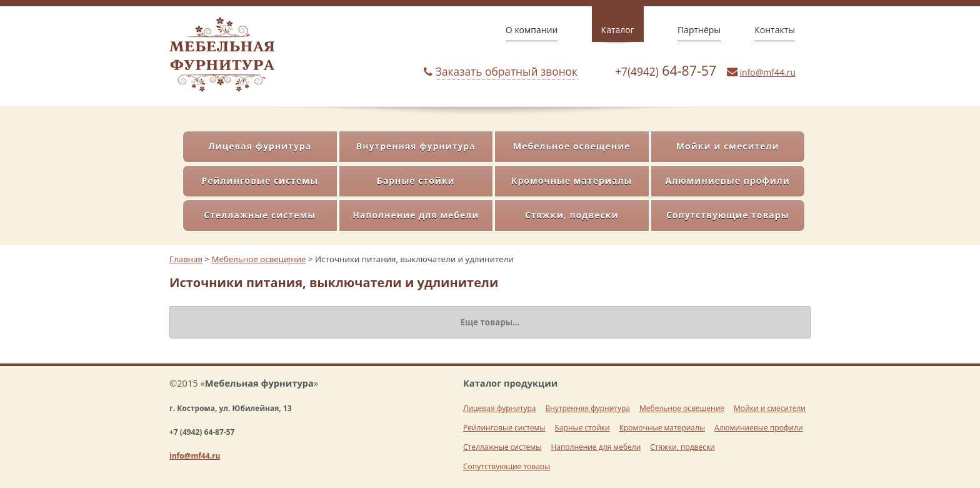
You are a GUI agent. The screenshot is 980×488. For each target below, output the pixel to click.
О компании (532, 30)
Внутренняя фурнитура (416, 146)
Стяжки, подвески (572, 215)
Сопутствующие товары (728, 215)
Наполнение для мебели (416, 215)
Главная (186, 259)
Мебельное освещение (572, 146)
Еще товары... (490, 322)
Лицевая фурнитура (260, 146)
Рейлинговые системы (260, 180)
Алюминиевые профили (728, 180)
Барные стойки (416, 180)
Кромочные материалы (572, 180)
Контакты (775, 30)
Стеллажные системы (260, 215)
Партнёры (699, 30)
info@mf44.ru (768, 72)
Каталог (618, 30)
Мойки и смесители (728, 146)
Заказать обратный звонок (507, 71)
